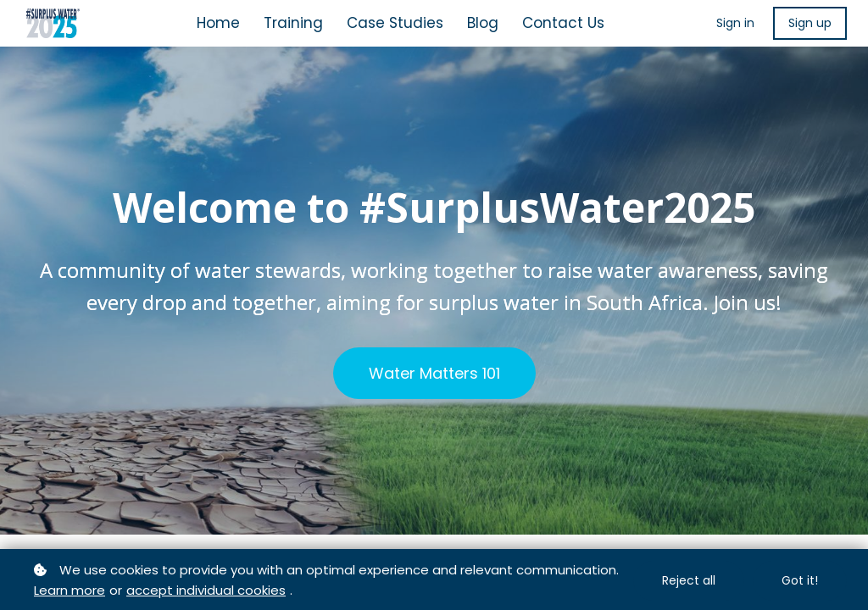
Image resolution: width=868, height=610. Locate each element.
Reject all (689, 580)
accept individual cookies (206, 590)
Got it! (800, 580)
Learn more (70, 590)
